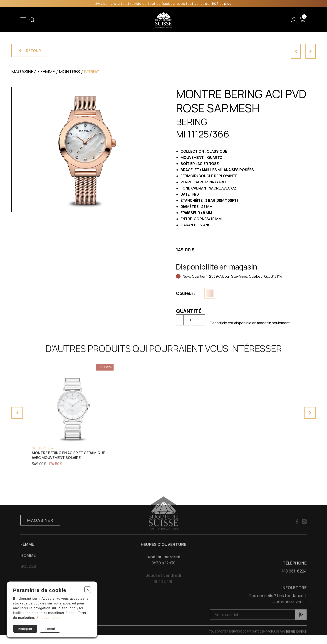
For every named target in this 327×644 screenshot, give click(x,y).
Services (215, 20)
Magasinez (24, 71)
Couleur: (186, 293)
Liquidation (190, 20)
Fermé (50, 629)
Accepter (25, 629)
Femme (102, 20)
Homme (121, 20)
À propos (239, 20)
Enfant (83, 20)
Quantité (189, 311)
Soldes (140, 20)
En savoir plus (48, 618)
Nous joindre (268, 20)
